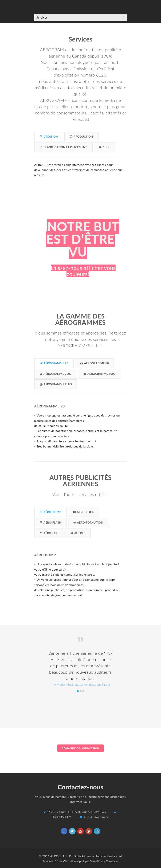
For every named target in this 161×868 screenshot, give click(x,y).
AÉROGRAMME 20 (54, 363)
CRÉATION (49, 137)
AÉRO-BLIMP (51, 512)
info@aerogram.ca (96, 817)
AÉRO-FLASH (51, 523)
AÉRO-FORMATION (88, 523)
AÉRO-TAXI (49, 533)
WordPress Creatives (104, 861)
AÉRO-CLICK (83, 512)
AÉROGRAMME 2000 (56, 374)
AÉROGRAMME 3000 (100, 374)
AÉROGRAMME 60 (94, 363)
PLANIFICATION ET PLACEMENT (63, 147)
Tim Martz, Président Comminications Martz (78, 691)
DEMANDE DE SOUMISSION (80, 748)
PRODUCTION (81, 137)
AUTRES (78, 533)
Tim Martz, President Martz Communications (83, 691)
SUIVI (105, 147)
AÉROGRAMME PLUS (56, 384)
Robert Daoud (81, 691)
